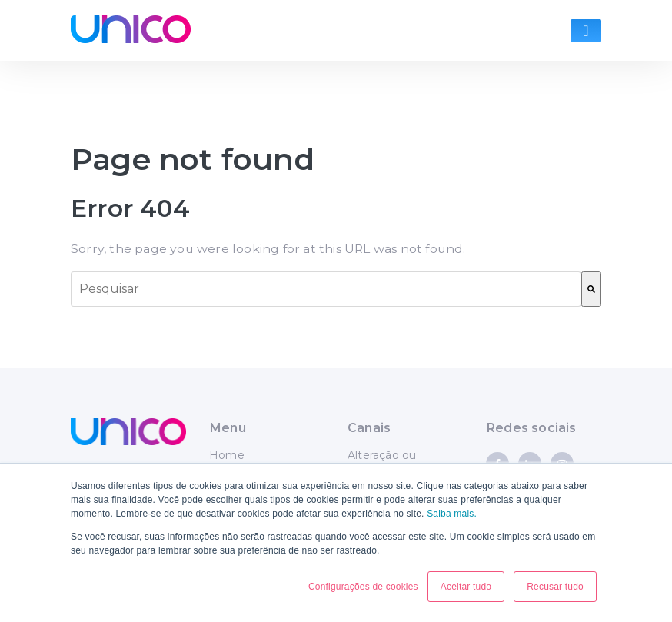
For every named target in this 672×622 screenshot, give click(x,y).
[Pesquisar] (591, 289)
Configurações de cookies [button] (363, 587)
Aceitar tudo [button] (466, 587)
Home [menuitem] (227, 455)
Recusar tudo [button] (555, 587)
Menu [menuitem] (228, 427)
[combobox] (326, 289)
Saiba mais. (452, 514)
